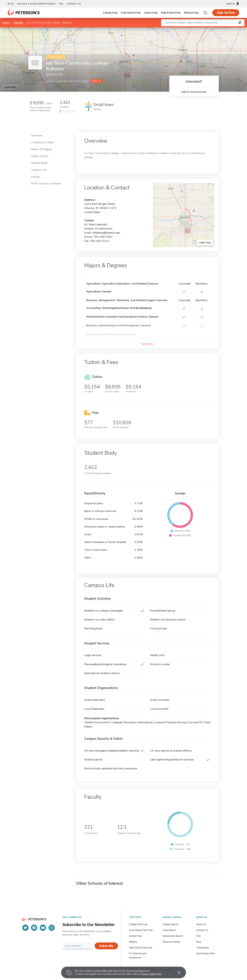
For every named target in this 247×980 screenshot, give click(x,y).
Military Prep (191, 13)
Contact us (74, 4)
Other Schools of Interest (46, 184)
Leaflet (205, 29)
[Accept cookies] (177, 972)
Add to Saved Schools (194, 92)
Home (6, 23)
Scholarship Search (173, 936)
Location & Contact (43, 142)
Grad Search (169, 930)
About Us (201, 924)
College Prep (110, 13)
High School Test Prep (141, 948)
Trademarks (203, 948)
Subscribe (106, 946)
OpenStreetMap (224, 29)
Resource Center (171, 942)
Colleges (18, 23)
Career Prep (151, 13)
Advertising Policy (206, 953)
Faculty (35, 177)
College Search (170, 924)
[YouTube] (43, 928)
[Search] (205, 13)
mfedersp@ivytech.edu (106, 233)
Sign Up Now (226, 13)
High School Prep (171, 13)
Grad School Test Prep (141, 930)
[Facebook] (34, 928)
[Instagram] (52, 928)
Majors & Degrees (42, 149)
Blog (11, 4)
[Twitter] (25, 928)
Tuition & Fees (40, 156)
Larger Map (10, 87)
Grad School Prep (131, 13)
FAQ (61, 4)
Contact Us (202, 930)
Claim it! (96, 81)
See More (147, 344)
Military (133, 942)
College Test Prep (138, 924)
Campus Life (39, 170)
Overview (37, 136)
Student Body (39, 163)
